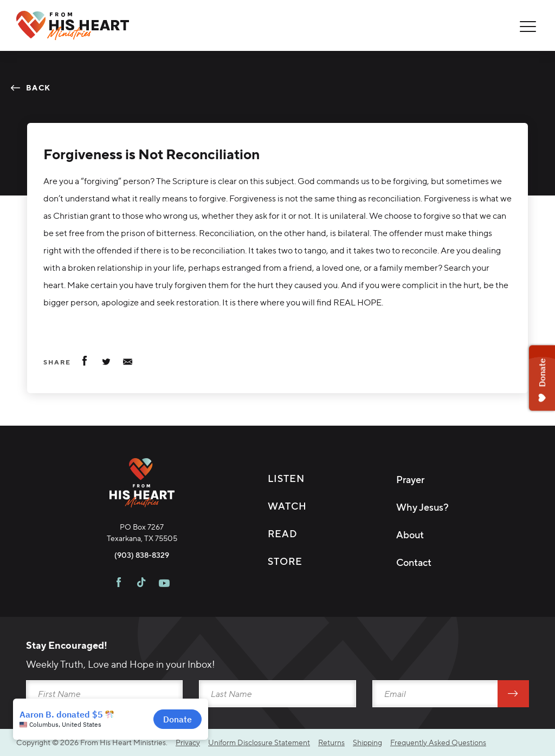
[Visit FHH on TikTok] (141, 584)
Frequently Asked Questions (438, 742)
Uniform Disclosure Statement (259, 742)
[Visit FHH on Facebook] (119, 584)
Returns (331, 742)
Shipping (367, 742)
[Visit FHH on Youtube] (164, 584)
